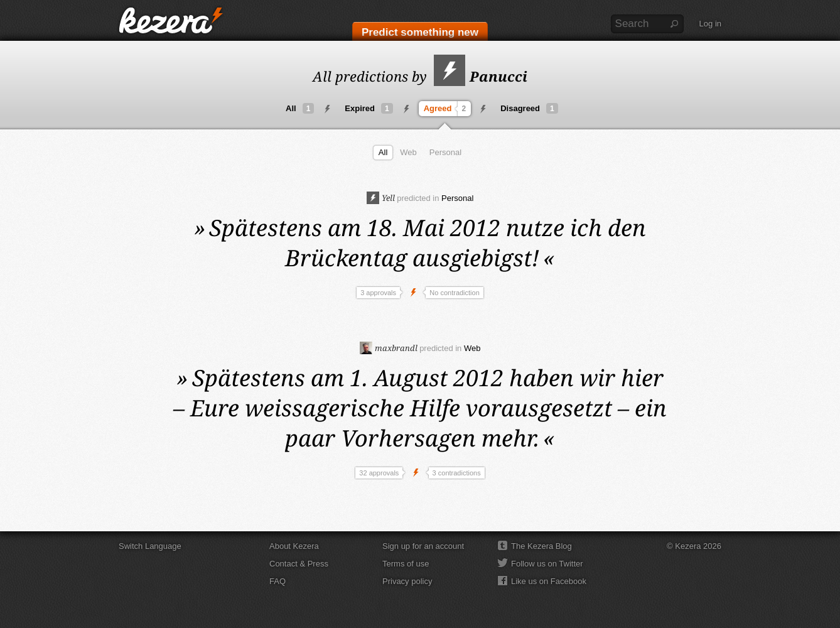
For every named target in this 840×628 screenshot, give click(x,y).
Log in (710, 24)
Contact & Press (299, 564)
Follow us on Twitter (547, 564)
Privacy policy (407, 581)
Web (408, 152)
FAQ (277, 581)
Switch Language (150, 546)
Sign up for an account (423, 546)
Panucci (481, 76)
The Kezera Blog (541, 546)
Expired (369, 108)
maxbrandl (389, 348)
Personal (445, 152)
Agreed (446, 109)
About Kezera (294, 546)
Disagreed (529, 108)
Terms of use (406, 564)
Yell (381, 198)
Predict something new (420, 32)
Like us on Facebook (549, 581)
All (300, 108)
